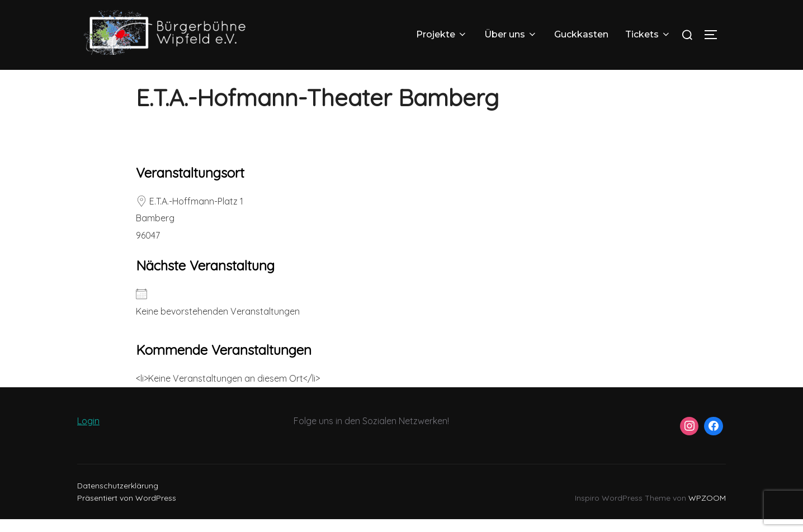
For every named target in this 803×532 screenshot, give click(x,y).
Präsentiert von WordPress (127, 511)
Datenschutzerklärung (118, 498)
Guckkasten (581, 34)
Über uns (511, 34)
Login (88, 434)
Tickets (648, 34)
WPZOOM (707, 511)
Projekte (442, 34)
